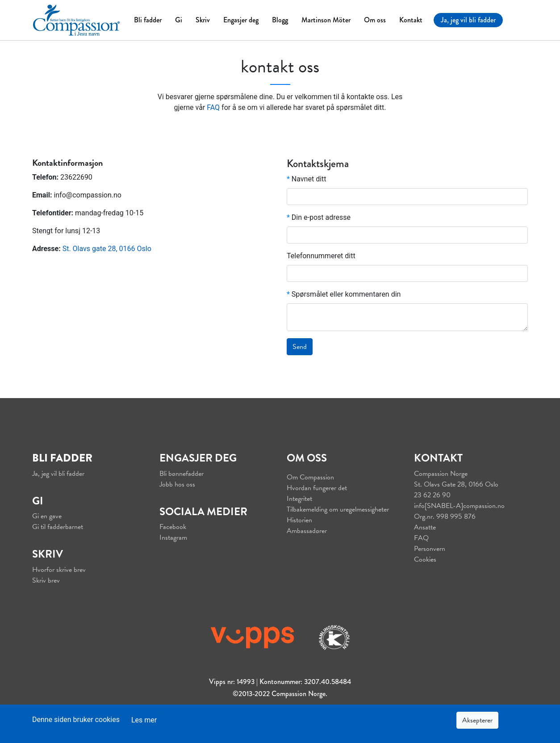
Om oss (375, 20)
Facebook (173, 527)
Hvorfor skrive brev (59, 570)
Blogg (280, 20)
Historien (299, 520)
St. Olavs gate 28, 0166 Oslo (107, 249)
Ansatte (425, 527)
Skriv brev (46, 580)
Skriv (203, 20)
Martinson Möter (326, 20)
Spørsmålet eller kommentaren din (344, 294)
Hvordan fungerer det (317, 488)
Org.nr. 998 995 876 (445, 516)
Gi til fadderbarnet (58, 527)
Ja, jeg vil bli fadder (468, 20)
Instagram (173, 537)
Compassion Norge (441, 474)
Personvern (430, 549)
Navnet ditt (307, 179)
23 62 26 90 (432, 495)
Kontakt (411, 20)
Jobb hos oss (177, 484)
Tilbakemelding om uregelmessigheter (338, 509)
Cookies (425, 559)
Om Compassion (310, 477)
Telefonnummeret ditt (321, 256)
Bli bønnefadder (182, 474)
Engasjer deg (241, 20)
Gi (179, 20)
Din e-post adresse (319, 217)
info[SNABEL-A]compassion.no (459, 506)
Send (300, 347)
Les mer (144, 720)
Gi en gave (47, 516)
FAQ (213, 107)
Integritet (299, 499)
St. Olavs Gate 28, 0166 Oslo (456, 484)
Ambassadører (307, 531)
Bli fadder (148, 20)
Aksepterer (477, 720)
